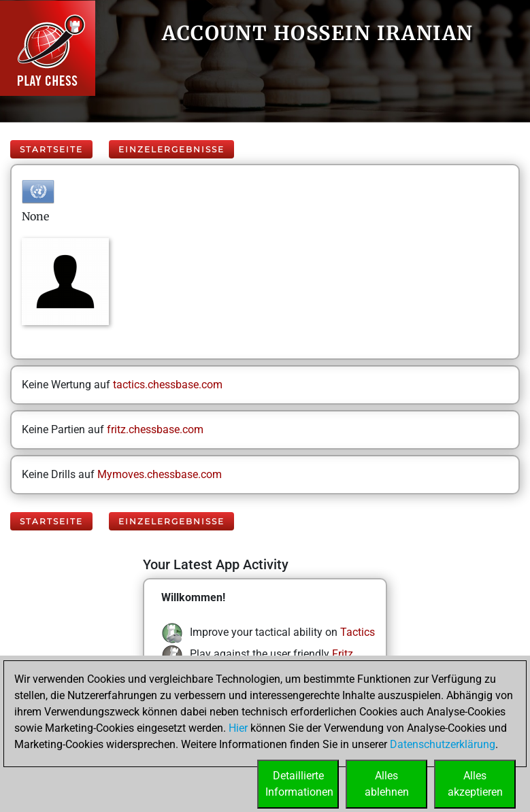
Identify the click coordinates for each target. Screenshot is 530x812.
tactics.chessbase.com (168, 385)
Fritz (343, 654)
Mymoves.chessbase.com (160, 474)
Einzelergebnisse (171, 149)
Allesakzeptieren (475, 784)
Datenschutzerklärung (443, 744)
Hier (238, 728)
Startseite (51, 149)
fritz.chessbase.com (155, 429)
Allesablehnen (387, 784)
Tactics (358, 632)
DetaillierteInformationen (299, 784)
